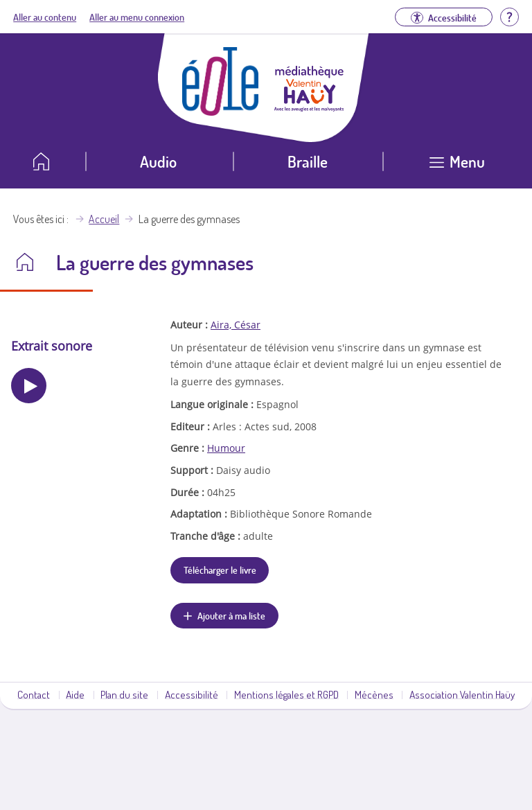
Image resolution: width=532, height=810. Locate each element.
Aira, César (236, 325)
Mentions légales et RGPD (286, 694)
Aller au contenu (45, 17)
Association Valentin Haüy (462, 694)
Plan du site (124, 694)
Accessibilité (192, 694)
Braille (308, 161)
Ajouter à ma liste (231, 615)
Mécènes (374, 694)
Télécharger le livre (220, 570)
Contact (34, 694)
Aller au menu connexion (137, 17)
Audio (158, 161)
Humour (226, 448)
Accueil (104, 219)
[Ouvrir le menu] (458, 167)
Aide (75, 694)
